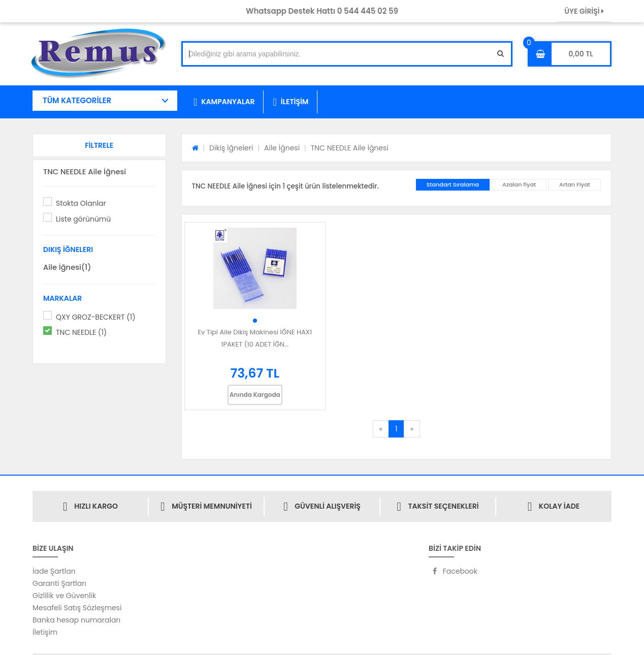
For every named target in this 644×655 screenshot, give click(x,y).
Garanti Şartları (59, 583)
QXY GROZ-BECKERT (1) (96, 317)
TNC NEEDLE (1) (81, 332)
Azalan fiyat (519, 184)
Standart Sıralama (453, 184)
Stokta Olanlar (81, 203)
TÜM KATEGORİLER (77, 100)
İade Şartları (54, 571)
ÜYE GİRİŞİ (584, 11)
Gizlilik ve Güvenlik (64, 596)
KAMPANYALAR (224, 102)
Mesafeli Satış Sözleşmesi (77, 608)
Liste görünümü (83, 219)
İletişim (45, 632)
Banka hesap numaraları (76, 620)
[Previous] (381, 429)
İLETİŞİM (291, 102)
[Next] (411, 429)
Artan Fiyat (575, 184)
